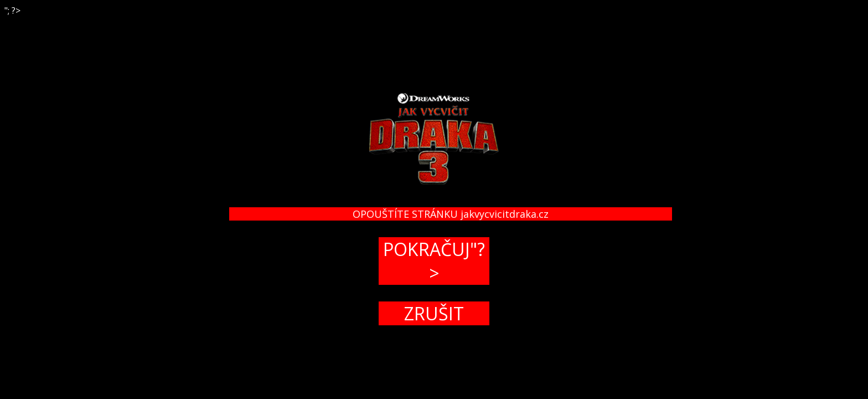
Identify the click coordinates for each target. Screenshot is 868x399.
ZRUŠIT (434, 313)
